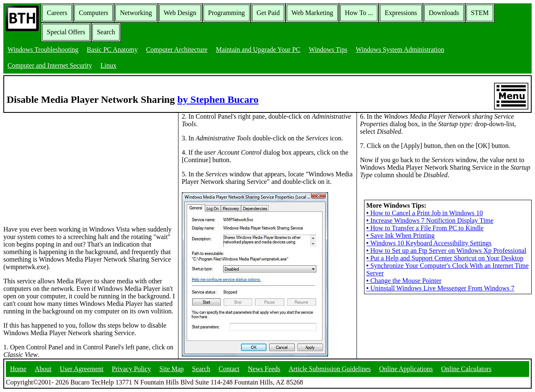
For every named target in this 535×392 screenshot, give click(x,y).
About (43, 369)
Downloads (444, 13)
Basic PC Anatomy (112, 50)
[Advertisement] (66, 165)
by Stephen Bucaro (218, 99)
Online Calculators (466, 369)
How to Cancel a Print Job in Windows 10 (424, 213)
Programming (227, 13)
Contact (229, 369)
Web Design (180, 13)
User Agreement (82, 369)
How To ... (359, 13)
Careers (57, 13)
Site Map (171, 369)
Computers (94, 13)
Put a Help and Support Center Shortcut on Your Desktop (445, 258)
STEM (480, 13)
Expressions (401, 13)
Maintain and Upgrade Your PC (258, 50)
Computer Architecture (177, 50)
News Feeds (264, 369)
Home (18, 369)
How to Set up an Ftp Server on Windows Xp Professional (446, 251)
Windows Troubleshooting (43, 50)
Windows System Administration (400, 50)
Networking (136, 13)
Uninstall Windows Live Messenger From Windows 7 (440, 288)
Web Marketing (312, 13)
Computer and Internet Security (50, 65)
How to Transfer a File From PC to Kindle (425, 228)
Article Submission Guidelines (330, 369)
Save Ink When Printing (400, 235)
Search (106, 32)
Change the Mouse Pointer (404, 281)
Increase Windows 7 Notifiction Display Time (430, 220)
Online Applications (406, 369)
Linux (108, 65)
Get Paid (268, 13)
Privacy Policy (132, 369)
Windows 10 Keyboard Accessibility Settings (429, 243)
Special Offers (66, 32)
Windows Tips (328, 50)
